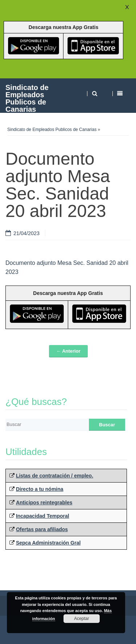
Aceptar (81, 619)
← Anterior (68, 351)
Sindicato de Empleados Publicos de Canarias (27, 98)
